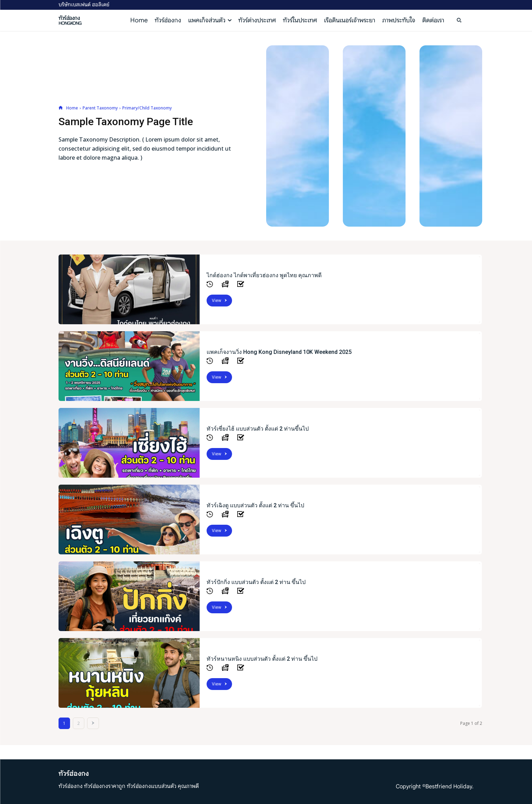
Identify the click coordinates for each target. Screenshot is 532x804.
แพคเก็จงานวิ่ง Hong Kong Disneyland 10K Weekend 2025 (279, 352)
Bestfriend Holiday (449, 787)
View (219, 301)
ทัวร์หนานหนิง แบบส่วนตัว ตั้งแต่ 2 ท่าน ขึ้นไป (262, 659)
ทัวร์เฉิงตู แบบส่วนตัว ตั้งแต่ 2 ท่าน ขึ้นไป (255, 505)
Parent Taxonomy (100, 108)
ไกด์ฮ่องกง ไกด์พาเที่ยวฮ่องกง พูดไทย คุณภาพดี (264, 275)
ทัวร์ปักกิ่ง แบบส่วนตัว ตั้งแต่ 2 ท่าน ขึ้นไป (256, 582)
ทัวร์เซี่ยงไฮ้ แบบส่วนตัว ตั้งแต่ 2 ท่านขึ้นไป (258, 429)
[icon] (61, 108)
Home (72, 108)
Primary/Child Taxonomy (147, 108)
